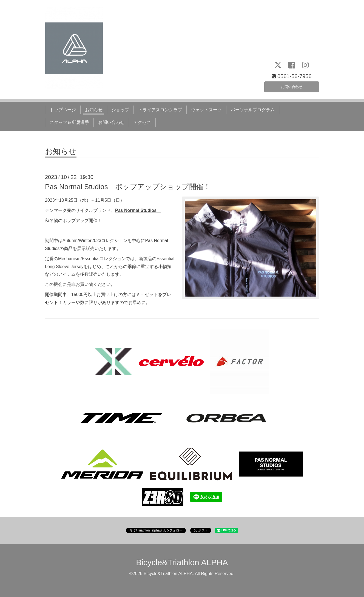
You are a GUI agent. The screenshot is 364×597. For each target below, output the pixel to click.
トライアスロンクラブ (160, 110)
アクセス (142, 122)
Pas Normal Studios (136, 210)
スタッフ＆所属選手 (69, 122)
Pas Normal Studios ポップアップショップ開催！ (128, 187)
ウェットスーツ (206, 110)
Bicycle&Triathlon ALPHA (182, 562)
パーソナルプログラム (253, 110)
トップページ (63, 110)
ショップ (120, 110)
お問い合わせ (292, 86)
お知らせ (94, 110)
